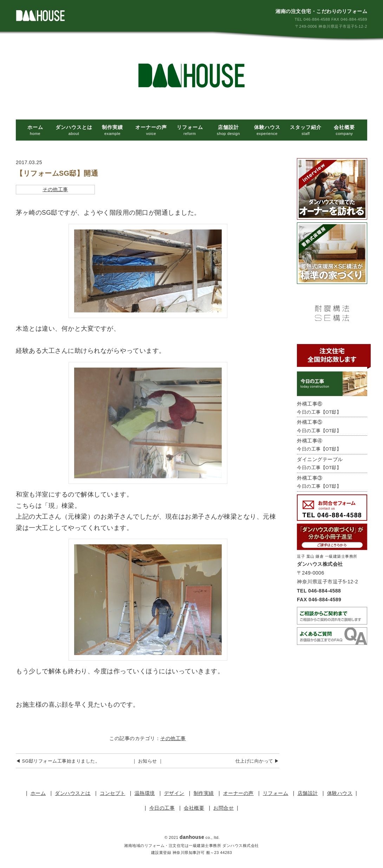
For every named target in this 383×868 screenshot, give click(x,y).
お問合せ (223, 808)
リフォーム (276, 793)
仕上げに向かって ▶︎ (258, 761)
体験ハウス (340, 793)
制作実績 (204, 793)
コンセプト (113, 793)
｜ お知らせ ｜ (148, 761)
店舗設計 (308, 793)
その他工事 (55, 189)
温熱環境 (145, 793)
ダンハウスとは (73, 793)
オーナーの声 (238, 793)
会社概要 (194, 808)
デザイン (174, 793)
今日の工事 (162, 808)
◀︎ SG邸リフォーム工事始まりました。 (58, 761)
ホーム (38, 793)
